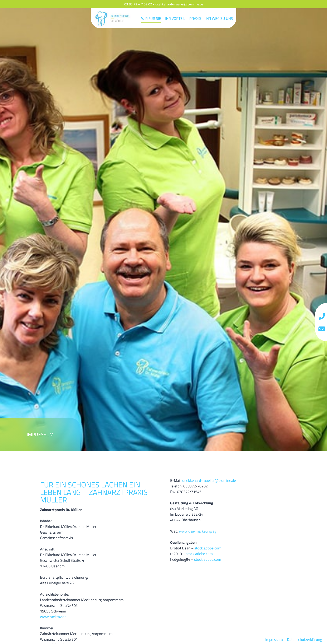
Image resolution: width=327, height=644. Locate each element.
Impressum (274, 640)
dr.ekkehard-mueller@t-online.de (179, 4)
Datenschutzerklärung (304, 640)
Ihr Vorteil (175, 18)
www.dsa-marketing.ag (198, 531)
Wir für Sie (151, 18)
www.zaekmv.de (53, 617)
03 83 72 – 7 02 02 (138, 4)
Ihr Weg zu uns (219, 18)
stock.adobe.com (208, 548)
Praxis (195, 18)
